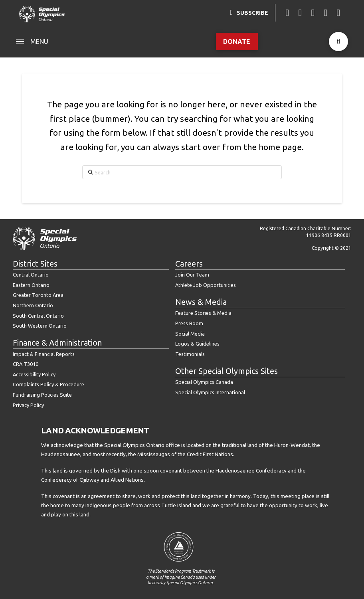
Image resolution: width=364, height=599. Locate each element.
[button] (32, 42)
